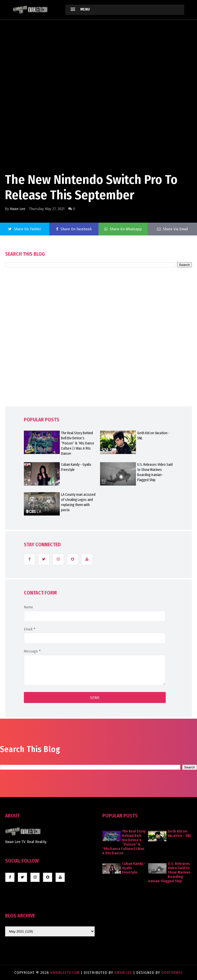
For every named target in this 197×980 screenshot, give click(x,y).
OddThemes (172, 973)
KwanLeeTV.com (66, 973)
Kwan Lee (18, 209)
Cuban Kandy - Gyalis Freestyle (76, 467)
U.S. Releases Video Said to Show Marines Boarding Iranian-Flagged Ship (155, 472)
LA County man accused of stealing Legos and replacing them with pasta (78, 502)
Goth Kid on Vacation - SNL (154, 436)
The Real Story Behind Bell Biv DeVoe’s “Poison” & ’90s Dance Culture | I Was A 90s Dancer (78, 443)
